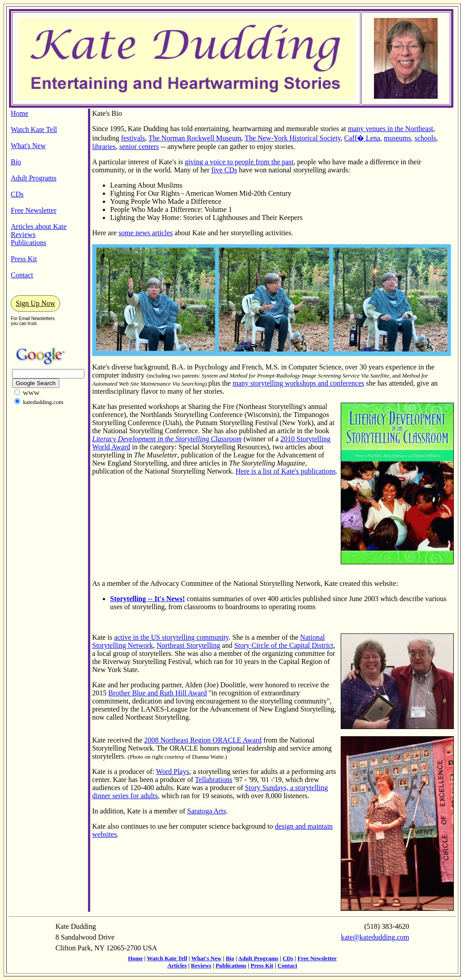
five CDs (224, 170)
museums (397, 138)
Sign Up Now (35, 303)
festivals (133, 138)
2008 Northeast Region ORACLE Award (203, 740)
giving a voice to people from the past (239, 162)
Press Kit (24, 259)
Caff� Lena (362, 138)
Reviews (23, 235)
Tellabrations (213, 780)
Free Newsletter (34, 210)
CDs (17, 194)
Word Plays (173, 771)
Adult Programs (34, 178)
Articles (177, 965)
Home (20, 113)
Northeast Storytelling (189, 645)
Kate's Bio (107, 113)
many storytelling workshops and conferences (298, 383)
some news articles (146, 233)
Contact (22, 275)
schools (425, 138)
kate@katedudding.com (375, 937)
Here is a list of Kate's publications (286, 471)
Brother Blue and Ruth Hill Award (157, 693)
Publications (29, 243)
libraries (104, 147)
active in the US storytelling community (171, 637)
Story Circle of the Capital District (284, 645)
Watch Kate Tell (34, 130)
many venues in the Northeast (391, 129)
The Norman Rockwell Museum (195, 138)
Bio (16, 162)
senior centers (139, 147)
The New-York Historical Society (293, 138)
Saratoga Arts (207, 811)
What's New (28, 146)
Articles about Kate (39, 226)
